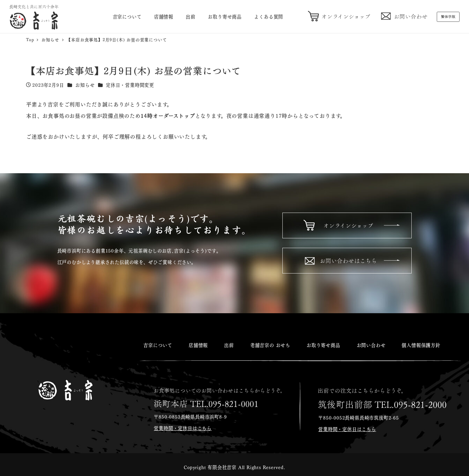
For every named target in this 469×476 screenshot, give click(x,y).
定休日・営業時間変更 (130, 85)
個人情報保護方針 (421, 345)
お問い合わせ (371, 345)
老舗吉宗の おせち (270, 345)
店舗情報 (198, 345)
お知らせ (85, 85)
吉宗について (158, 345)
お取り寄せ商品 (323, 345)
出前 (229, 345)
